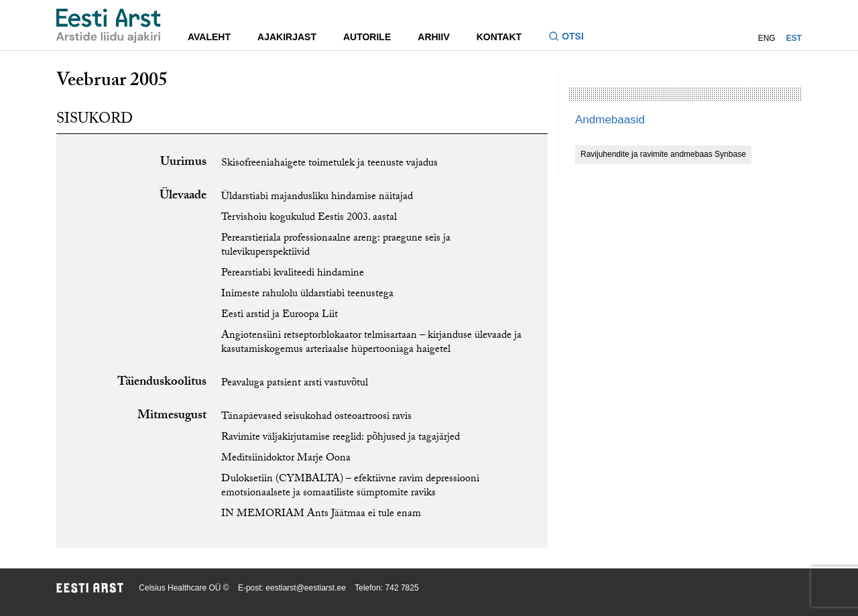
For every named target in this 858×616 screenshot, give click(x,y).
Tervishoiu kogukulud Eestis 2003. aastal (309, 218)
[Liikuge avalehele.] (109, 26)
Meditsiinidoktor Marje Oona (286, 459)
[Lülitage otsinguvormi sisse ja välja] (571, 38)
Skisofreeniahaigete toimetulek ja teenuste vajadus (329, 164)
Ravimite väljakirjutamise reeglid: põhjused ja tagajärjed (341, 438)
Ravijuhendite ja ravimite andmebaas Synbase (663, 154)
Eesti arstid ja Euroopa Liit (280, 315)
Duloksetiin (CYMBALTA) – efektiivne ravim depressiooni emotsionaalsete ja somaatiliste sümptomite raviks (350, 487)
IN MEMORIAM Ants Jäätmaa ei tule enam (321, 514)
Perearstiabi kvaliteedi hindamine (293, 274)
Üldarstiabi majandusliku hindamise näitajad (317, 197)
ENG (767, 38)
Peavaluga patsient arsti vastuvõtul (295, 384)
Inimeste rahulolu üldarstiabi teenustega (307, 295)
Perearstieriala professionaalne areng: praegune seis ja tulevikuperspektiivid (336, 246)
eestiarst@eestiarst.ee (306, 588)
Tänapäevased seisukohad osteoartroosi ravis (316, 417)
